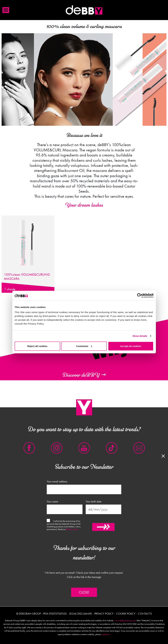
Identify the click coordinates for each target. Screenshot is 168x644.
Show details (140, 336)
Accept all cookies (131, 346)
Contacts (145, 614)
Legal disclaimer (80, 614)
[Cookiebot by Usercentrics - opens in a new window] (140, 296)
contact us (106, 634)
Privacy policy (72, 529)
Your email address (57, 481)
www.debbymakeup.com (125, 620)
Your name (52, 502)
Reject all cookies (37, 346)
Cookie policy (126, 614)
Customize (84, 346)
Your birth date (94, 502)
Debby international (84, 10)
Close (84, 592)
